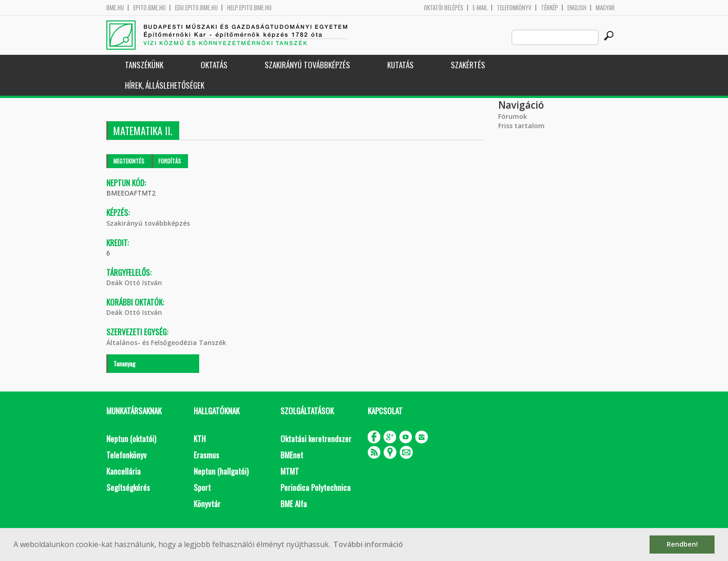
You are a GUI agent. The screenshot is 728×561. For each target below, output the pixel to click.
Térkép (549, 8)
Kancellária (123, 471)
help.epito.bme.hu (249, 8)
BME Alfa (294, 504)
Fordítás (170, 161)
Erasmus (206, 455)
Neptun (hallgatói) (221, 471)
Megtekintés (129, 161)
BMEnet (292, 455)
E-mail (480, 8)
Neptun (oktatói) (131, 439)
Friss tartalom (521, 126)
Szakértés (468, 65)
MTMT (290, 471)
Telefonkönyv (514, 8)
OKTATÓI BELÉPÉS (444, 8)
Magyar (605, 8)
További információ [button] (368, 544)
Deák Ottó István (134, 283)
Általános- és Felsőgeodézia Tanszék (166, 342)
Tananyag (124, 363)
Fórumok (513, 116)
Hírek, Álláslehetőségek (165, 85)
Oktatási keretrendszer (316, 439)
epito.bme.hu (149, 8)
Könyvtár (207, 504)
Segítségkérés (128, 487)
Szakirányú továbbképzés (307, 65)
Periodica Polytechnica (315, 487)
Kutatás (400, 65)
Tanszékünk (144, 65)
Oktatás (214, 65)
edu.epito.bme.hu (196, 8)
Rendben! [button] (682, 544)
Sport (202, 487)
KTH (200, 439)
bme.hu (115, 8)
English (577, 8)
